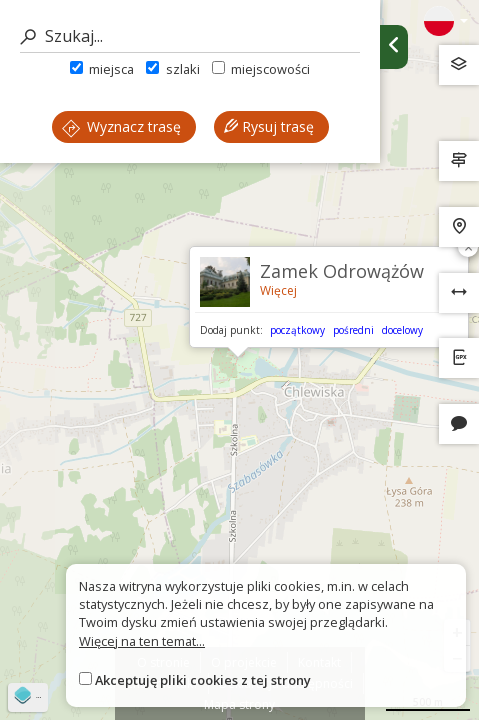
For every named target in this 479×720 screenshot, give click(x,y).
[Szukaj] (190, 36)
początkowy (297, 330)
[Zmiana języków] (446, 21)
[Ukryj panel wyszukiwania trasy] (394, 47)
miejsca (102, 69)
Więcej (278, 290)
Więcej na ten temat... (142, 641)
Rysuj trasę (269, 126)
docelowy (402, 330)
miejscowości (261, 69)
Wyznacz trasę (121, 126)
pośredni (353, 330)
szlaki (172, 69)
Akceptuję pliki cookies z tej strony (203, 680)
